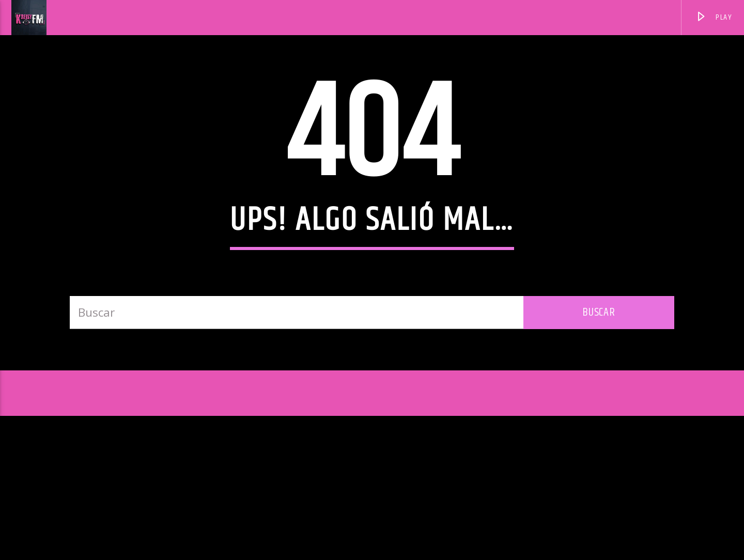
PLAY (714, 19)
